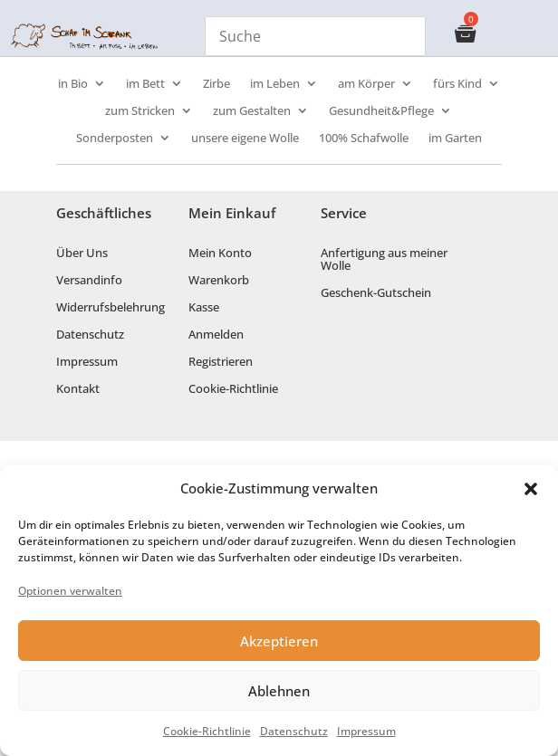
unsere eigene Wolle (245, 139)
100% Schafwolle (364, 139)
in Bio (73, 84)
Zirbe (216, 84)
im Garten (455, 139)
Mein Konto (220, 254)
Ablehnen (279, 691)
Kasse (204, 308)
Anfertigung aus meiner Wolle (384, 260)
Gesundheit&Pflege (381, 111)
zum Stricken (140, 111)
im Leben (275, 84)
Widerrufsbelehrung (111, 308)
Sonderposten (115, 139)
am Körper (366, 84)
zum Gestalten (252, 111)
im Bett (145, 84)
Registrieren (221, 362)
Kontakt (78, 389)
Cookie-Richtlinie (207, 731)
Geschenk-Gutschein (376, 293)
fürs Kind (457, 84)
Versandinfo (89, 281)
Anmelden (216, 335)
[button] (531, 489)
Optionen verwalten (70, 591)
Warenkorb (219, 281)
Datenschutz (294, 731)
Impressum (366, 731)
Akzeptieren (279, 641)
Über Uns (82, 254)
